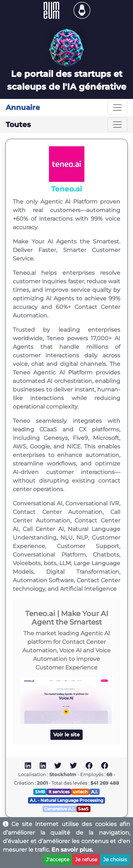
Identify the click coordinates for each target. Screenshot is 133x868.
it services (59, 792)
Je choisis (115, 859)
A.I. (95, 792)
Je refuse (86, 859)
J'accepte (58, 859)
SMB (40, 792)
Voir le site (66, 735)
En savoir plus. (72, 850)
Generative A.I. (60, 809)
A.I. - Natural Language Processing (66, 800)
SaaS (83, 809)
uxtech (80, 792)
